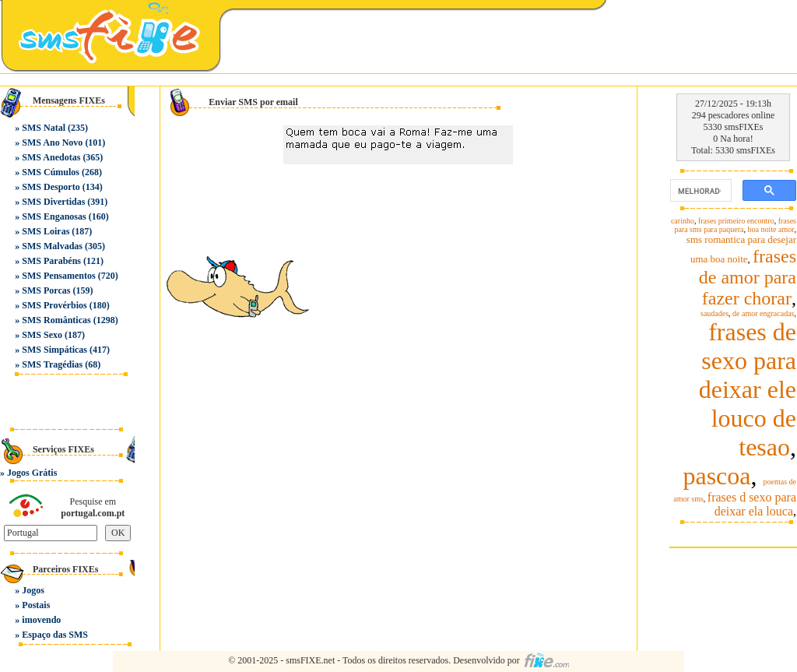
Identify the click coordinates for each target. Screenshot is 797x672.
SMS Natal (44, 128)
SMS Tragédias (52, 364)
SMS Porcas (46, 290)
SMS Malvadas (52, 246)
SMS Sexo (42, 335)
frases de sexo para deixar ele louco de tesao (748, 389)
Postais (36, 605)
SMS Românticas (56, 320)
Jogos (33, 590)
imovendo (41, 620)
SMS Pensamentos (58, 276)
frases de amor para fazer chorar (748, 277)
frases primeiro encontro (736, 221)
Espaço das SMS (55, 635)
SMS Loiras (46, 231)
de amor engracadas (763, 313)
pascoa (716, 476)
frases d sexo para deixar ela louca (752, 504)
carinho (683, 221)
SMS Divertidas (53, 202)
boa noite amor (771, 229)
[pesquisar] (699, 191)
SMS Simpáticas (54, 350)
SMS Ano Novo (52, 142)
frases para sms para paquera (735, 225)
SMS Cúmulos (51, 172)
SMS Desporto (51, 187)
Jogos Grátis (32, 473)
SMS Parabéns (51, 261)
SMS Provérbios (54, 305)
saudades (714, 313)
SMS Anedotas (51, 157)
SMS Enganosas (54, 216)
